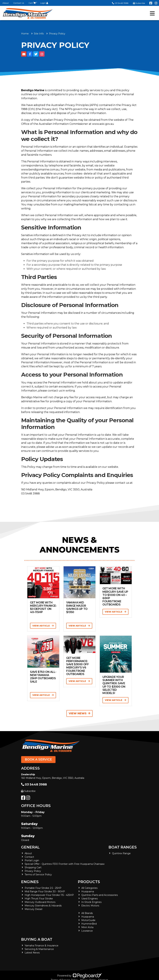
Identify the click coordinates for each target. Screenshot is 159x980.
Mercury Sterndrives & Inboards (43, 906)
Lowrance (87, 931)
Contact (29, 857)
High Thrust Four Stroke (39, 899)
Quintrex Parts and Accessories (100, 895)
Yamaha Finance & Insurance (42, 946)
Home (25, 34)
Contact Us (19, 3)
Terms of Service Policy (38, 875)
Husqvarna (88, 891)
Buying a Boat (37, 939)
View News (79, 713)
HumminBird (89, 924)
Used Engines (89, 899)
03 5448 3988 (120, 3)
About (6, 3)
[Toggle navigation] (152, 13)
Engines (30, 882)
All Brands (87, 913)
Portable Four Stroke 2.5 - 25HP (43, 888)
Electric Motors (90, 906)
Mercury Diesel (33, 909)
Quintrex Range (121, 853)
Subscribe (28, 791)
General (30, 847)
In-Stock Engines (91, 902)
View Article (43, 626)
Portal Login (32, 860)
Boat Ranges (123, 847)
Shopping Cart (33, 867)
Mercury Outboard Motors (40, 902)
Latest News (32, 953)
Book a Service (38, 759)
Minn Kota (87, 927)
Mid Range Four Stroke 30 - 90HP (45, 891)
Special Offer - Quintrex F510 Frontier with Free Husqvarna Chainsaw (65, 864)
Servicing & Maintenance (39, 949)
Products (89, 882)
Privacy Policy (33, 871)
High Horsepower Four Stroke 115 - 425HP (49, 895)
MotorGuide (88, 920)
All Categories (89, 888)
